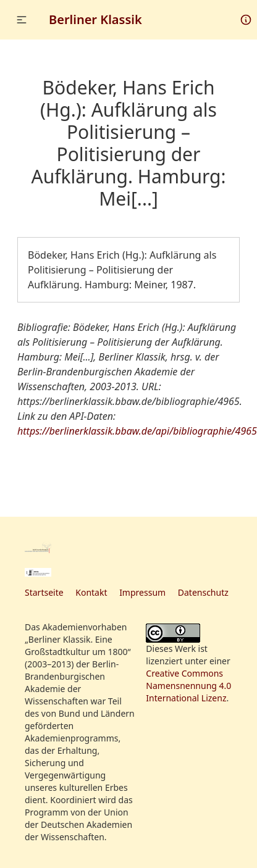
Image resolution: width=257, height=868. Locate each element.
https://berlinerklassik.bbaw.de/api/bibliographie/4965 (137, 431)
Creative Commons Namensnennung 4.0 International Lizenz (188, 686)
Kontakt (91, 592)
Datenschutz (203, 592)
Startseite (44, 592)
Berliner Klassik (95, 19)
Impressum (142, 592)
